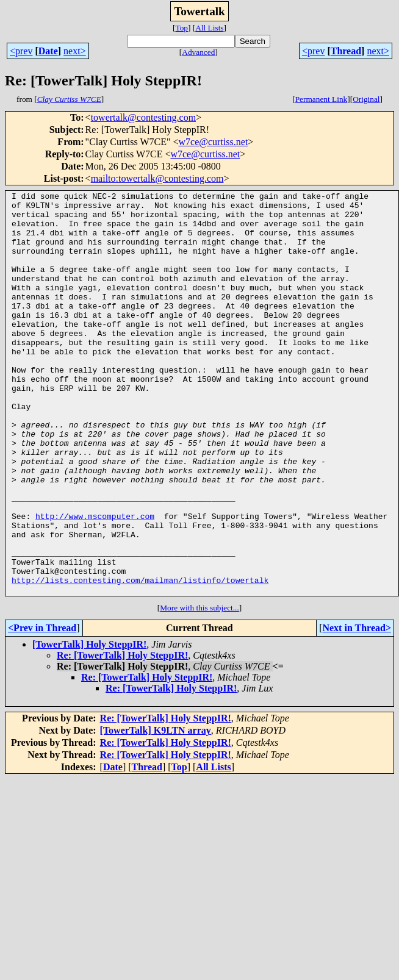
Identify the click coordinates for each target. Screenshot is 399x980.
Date (48, 51)
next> (75, 51)
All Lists (209, 28)
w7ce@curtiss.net (214, 142)
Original (366, 99)
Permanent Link (322, 99)
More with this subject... (199, 688)
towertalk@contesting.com (143, 117)
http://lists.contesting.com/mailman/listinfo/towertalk (140, 659)
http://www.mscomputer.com (95, 582)
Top (182, 28)
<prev (21, 51)
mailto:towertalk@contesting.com (157, 178)
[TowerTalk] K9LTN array (156, 811)
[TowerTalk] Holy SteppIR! (89, 725)
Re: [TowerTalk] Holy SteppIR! (122, 736)
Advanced (198, 52)
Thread (346, 51)
